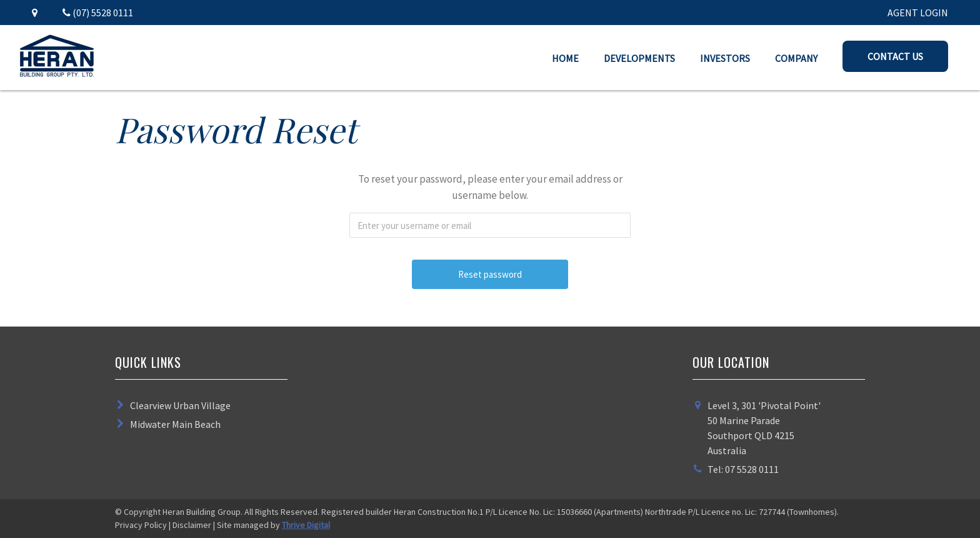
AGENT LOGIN (918, 13)
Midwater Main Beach (175, 424)
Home (565, 58)
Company (796, 58)
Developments (639, 58)
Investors (725, 58)
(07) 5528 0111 (98, 13)
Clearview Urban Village (180, 405)
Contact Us (895, 56)
